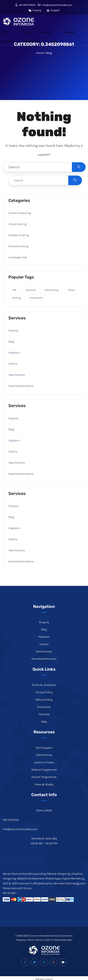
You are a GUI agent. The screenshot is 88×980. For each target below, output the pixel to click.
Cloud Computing (20, 213)
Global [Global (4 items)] (71, 290)
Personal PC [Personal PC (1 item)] (36, 298)
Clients (13, 364)
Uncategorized (18, 257)
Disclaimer (44, 707)
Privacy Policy (44, 692)
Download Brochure (21, 386)
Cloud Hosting (17, 224)
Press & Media (44, 784)
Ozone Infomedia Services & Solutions (51, 936)
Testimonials (17, 375)
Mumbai (67, 940)
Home (6, 32)
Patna (31, 940)
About (26, 32)
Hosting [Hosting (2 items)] (16, 298)
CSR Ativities (44, 755)
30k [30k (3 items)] (14, 290)
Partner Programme (44, 777)
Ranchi (40, 940)
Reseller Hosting (19, 235)
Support (53, 10)
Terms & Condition (44, 685)
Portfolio (8, 41)
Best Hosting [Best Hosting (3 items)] (52, 290)
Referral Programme (44, 770)
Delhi (48, 940)
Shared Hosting (18, 246)
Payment (14, 353)
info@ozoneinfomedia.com (55, 5)
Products (70, 32)
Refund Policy (44, 700)
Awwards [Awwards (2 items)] (31, 290)
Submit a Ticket (44, 762)
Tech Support (44, 748)
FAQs (44, 722)
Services (47, 32)
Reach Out (32, 41)
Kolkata (57, 940)
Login (54, 41)
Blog (11, 341)
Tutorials (44, 714)
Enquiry (35, 10)
